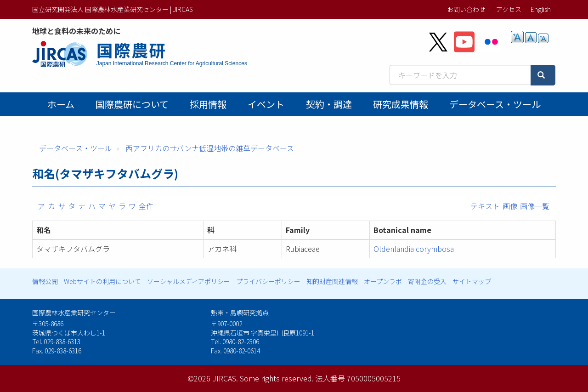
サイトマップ (472, 281)
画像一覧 (535, 206)
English (541, 9)
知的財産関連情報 (332, 281)
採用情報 (208, 104)
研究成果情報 (401, 104)
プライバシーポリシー (268, 281)
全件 (146, 206)
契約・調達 (329, 104)
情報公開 (45, 281)
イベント (266, 104)
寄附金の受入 (427, 281)
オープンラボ (383, 281)
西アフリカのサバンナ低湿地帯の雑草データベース (210, 148)
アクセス (509, 9)
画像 (510, 206)
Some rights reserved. (277, 378)
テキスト (485, 206)
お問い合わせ (466, 9)
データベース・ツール (495, 104)
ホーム (61, 104)
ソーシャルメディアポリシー (189, 281)
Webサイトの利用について (102, 281)
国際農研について (132, 104)
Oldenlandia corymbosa (414, 249)
